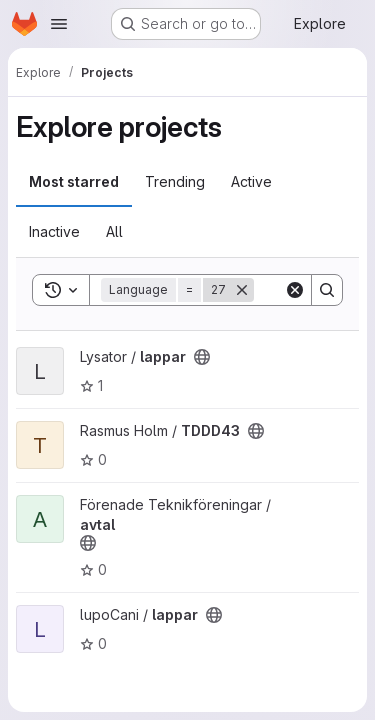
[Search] (327, 290)
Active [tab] (251, 181)
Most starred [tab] (74, 181)
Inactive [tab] (54, 231)
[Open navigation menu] (59, 24)
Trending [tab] (175, 181)
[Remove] (242, 290)
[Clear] (295, 290)
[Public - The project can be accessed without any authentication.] (202, 357)
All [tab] (114, 231)
